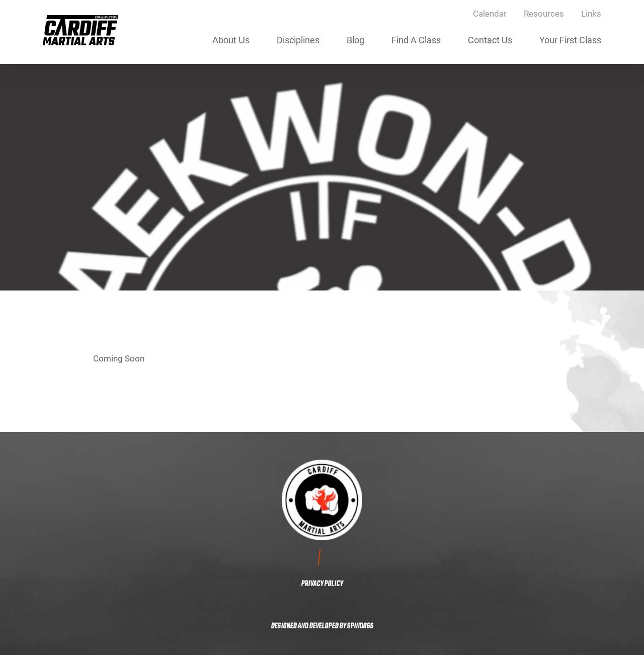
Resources (544, 13)
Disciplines (298, 40)
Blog (355, 40)
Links (591, 13)
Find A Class (416, 40)
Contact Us (490, 40)
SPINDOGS (360, 626)
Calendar (490, 13)
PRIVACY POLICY (322, 584)
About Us (231, 40)
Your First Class (570, 40)
